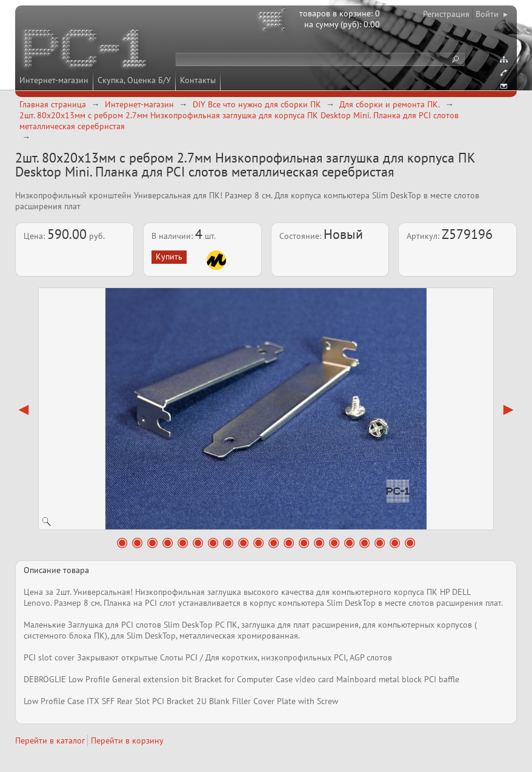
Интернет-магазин (54, 80)
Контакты (198, 80)
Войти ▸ (492, 14)
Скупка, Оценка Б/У (134, 80)
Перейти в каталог (50, 740)
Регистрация (446, 14)
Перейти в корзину (127, 740)
